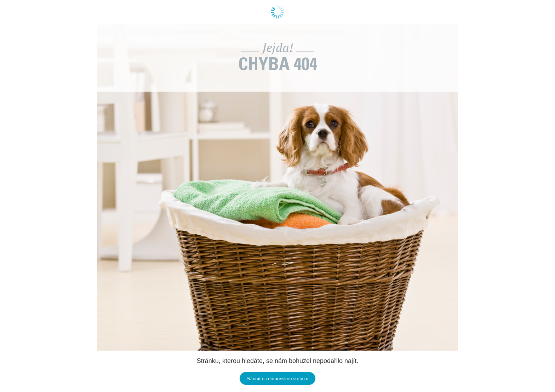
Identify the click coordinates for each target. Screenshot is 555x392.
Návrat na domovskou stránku (277, 379)
